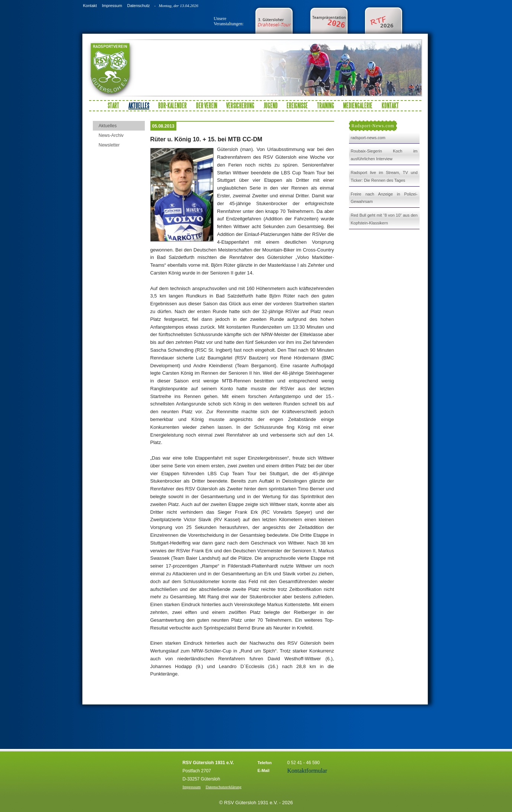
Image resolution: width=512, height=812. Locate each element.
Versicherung (240, 105)
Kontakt (90, 6)
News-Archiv (111, 135)
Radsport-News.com (373, 126)
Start (113, 105)
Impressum (112, 6)
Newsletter (109, 145)
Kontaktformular (307, 771)
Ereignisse (297, 105)
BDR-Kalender (172, 105)
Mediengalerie (358, 105)
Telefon (265, 763)
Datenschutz (138, 6)
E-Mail (264, 770)
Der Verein (207, 105)
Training (326, 105)
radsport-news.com (368, 138)
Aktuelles (108, 126)
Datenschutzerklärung (224, 787)
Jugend (271, 105)
